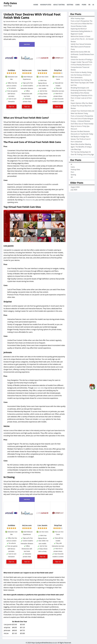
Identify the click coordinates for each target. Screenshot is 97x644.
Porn (84, 5)
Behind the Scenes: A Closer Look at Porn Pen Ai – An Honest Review (82, 39)
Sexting (70, 5)
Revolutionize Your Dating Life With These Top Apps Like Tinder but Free (82, 83)
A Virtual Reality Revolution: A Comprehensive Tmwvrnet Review (81, 67)
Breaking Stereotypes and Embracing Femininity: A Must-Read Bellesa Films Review (81, 90)
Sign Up (11, 107)
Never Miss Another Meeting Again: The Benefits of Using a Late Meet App (81, 147)
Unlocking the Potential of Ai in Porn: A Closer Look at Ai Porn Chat (82, 98)
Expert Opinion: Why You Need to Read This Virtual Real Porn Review (82, 106)
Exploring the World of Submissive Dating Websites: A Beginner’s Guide (82, 31)
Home (36, 5)
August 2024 (75, 187)
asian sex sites (39, 388)
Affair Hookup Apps (78, 18)
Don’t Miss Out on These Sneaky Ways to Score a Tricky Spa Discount (82, 126)
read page (42, 419)
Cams (77, 5)
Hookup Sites (46, 5)
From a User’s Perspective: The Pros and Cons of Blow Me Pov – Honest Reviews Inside (82, 24)
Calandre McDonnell (11, 21)
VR (89, 5)
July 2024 (74, 190)
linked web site (42, 367)
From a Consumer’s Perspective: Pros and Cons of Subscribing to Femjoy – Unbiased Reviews (82, 119)
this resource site (29, 200)
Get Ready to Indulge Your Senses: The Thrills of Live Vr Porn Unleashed (81, 139)
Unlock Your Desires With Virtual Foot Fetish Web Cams (32, 16)
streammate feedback (51, 609)
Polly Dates (10, 3)
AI (93, 5)
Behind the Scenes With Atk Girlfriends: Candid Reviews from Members (82, 54)
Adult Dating (59, 5)
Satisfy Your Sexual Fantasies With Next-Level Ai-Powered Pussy (81, 47)
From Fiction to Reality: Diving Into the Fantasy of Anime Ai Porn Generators (81, 75)
